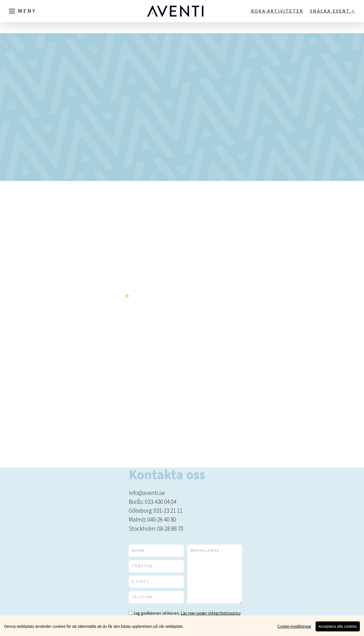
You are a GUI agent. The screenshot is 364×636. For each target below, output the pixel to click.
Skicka (226, 629)
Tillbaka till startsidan (91, 296)
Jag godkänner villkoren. (157, 613)
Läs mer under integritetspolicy (211, 613)
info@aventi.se (147, 493)
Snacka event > (333, 11)
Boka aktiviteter (277, 11)
